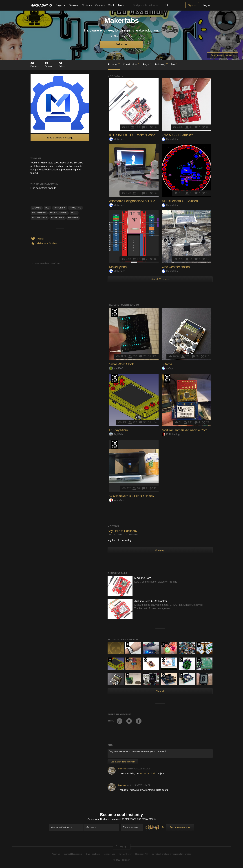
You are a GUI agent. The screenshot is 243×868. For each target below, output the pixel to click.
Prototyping (39, 213)
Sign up (192, 5)
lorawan (73, 218)
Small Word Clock (121, 364)
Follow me (122, 44)
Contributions (131, 64)
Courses (100, 5)
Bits (174, 64)
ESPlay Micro (118, 430)
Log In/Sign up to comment (123, 762)
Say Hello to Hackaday (123, 531)
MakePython (118, 267)
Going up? (121, 847)
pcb (47, 208)
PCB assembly (40, 218)
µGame (167, 364)
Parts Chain (58, 218)
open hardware (59, 213)
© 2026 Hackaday (122, 860)
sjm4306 (116, 368)
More (124, 5)
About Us (56, 854)
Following (161, 64)
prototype (75, 208)
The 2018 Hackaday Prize (199, 644)
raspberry (60, 208)
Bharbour (122, 769)
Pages (147, 64)
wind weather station (176, 267)
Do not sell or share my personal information (171, 854)
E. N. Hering (171, 434)
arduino (37, 208)
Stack (111, 5)
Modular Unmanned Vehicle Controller (188, 430)
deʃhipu (168, 368)
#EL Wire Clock (148, 773)
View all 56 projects (160, 279)
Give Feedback (93, 854)
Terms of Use (109, 854)
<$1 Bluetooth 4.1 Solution (180, 201)
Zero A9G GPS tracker (177, 135)
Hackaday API (142, 854)
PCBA (74, 213)
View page (160, 550)
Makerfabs (117, 139)
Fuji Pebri (117, 434)
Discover (73, 5)
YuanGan (117, 500)
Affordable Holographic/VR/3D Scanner (136, 201)
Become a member (180, 828)
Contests (87, 5)
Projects (60, 5)
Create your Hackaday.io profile (104, 819)
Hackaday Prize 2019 (115, 312)
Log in (206, 5)
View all (160, 691)
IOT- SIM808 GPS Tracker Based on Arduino (140, 135)
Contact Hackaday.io (73, 854)
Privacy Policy (125, 854)
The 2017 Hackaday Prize (167, 378)
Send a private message (223, 55)
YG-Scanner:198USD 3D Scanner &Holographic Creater (148, 496)
